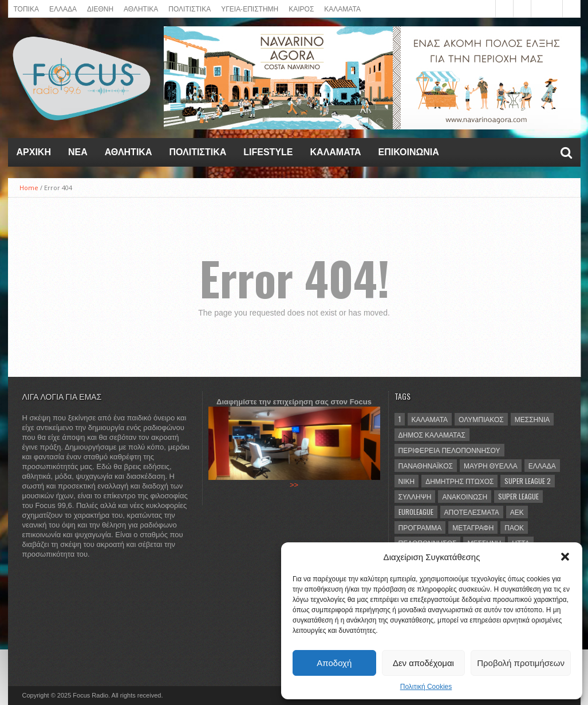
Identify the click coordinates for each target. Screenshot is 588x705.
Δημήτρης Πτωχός (459, 481)
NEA (78, 152)
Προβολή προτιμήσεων (521, 663)
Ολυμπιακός (481, 419)
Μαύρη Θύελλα (491, 465)
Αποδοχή (334, 663)
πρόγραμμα (420, 527)
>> (294, 485)
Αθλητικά (129, 152)
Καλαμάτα (430, 419)
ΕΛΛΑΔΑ (63, 8)
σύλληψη (415, 496)
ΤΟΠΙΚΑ (26, 8)
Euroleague (416, 512)
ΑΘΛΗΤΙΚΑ (141, 8)
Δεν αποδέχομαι (423, 663)
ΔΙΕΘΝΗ (100, 8)
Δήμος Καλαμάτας (432, 434)
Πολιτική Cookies (426, 687)
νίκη (407, 481)
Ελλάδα (542, 465)
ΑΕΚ (517, 512)
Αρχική (34, 152)
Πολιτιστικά (190, 8)
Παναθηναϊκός (426, 465)
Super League (518, 496)
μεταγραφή (473, 527)
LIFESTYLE (268, 152)
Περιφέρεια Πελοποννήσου (449, 450)
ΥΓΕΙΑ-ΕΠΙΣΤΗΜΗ (250, 8)
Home (29, 188)
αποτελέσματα (472, 512)
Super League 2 (528, 481)
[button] (565, 557)
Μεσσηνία (532, 419)
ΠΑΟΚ (514, 527)
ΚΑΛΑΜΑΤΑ (342, 8)
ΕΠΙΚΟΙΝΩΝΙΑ (409, 152)
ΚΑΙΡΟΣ (301, 8)
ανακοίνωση (465, 496)
